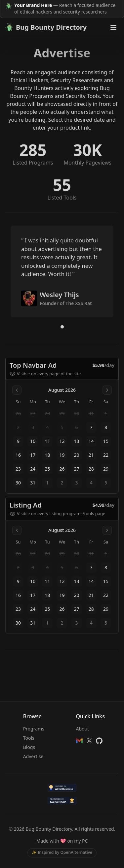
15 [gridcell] (106, 441)
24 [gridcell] (33, 469)
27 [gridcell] (77, 469)
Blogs (29, 747)
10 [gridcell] (33, 441)
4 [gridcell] (91, 483)
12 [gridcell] (62, 441)
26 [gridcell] (62, 469)
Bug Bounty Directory (46, 27)
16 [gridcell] (18, 455)
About (83, 729)
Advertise (33, 756)
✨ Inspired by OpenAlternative (62, 852)
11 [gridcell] (47, 441)
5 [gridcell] (106, 483)
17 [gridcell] (33, 455)
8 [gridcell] (106, 427)
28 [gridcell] (91, 469)
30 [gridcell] (18, 483)
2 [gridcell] (62, 483)
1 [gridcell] (47, 483)
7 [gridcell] (91, 427)
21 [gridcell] (91, 455)
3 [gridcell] (77, 483)
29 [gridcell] (106, 469)
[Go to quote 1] (62, 327)
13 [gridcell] (77, 441)
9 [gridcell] (18, 441)
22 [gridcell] (106, 455)
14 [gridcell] (91, 441)
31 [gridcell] (33, 483)
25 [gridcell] (47, 469)
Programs (34, 729)
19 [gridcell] (62, 455)
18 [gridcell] (47, 455)
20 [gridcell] (77, 455)
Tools (29, 738)
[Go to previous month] (17, 390)
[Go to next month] (107, 390)
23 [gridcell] (18, 469)
